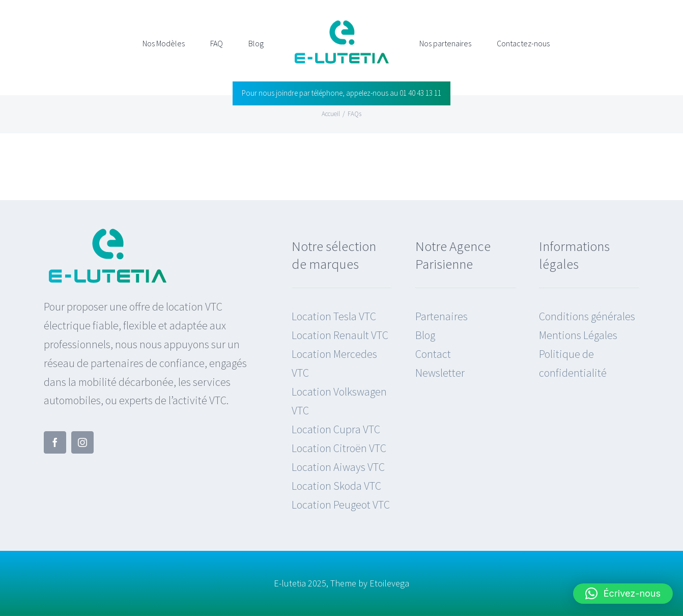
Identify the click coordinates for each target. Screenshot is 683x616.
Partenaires (442, 316)
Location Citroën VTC (339, 448)
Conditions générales (587, 316)
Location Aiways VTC (338, 467)
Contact (433, 354)
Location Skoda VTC (336, 486)
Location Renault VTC (340, 335)
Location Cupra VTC (336, 429)
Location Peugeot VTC (341, 505)
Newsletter (440, 373)
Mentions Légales (578, 335)
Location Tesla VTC (334, 316)
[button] (623, 594)
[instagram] (82, 442)
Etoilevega (389, 583)
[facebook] (55, 442)
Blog (425, 335)
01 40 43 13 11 (420, 93)
